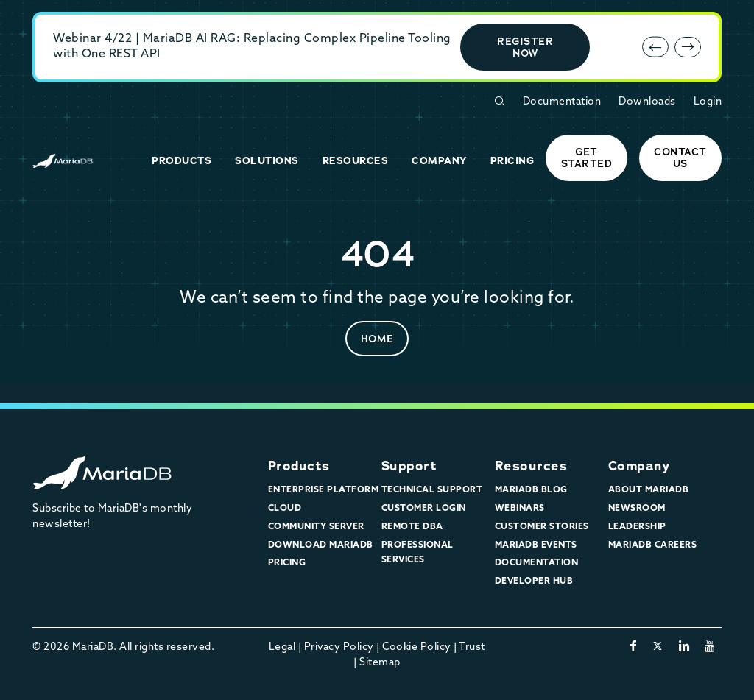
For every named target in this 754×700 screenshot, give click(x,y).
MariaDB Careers (653, 545)
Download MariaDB (321, 545)
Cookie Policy (417, 647)
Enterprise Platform (324, 490)
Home (377, 339)
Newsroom (637, 509)
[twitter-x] (658, 647)
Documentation (562, 102)
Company (639, 466)
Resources (531, 466)
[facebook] (634, 647)
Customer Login (424, 509)
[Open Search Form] (499, 101)
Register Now (525, 47)
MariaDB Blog (531, 490)
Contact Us (680, 158)
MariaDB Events (536, 545)
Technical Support (432, 490)
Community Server (316, 527)
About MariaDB (649, 490)
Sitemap (380, 663)
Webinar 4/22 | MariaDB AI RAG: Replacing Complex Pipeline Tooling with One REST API (252, 47)
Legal (282, 647)
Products (299, 466)
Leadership (637, 527)
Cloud (285, 509)
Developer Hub (534, 581)
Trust (472, 647)
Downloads (647, 102)
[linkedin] (684, 647)
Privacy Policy (339, 647)
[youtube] (710, 647)
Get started (587, 158)
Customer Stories (542, 527)
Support (409, 466)
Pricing (287, 563)
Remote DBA (412, 527)
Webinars (520, 509)
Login (708, 102)
